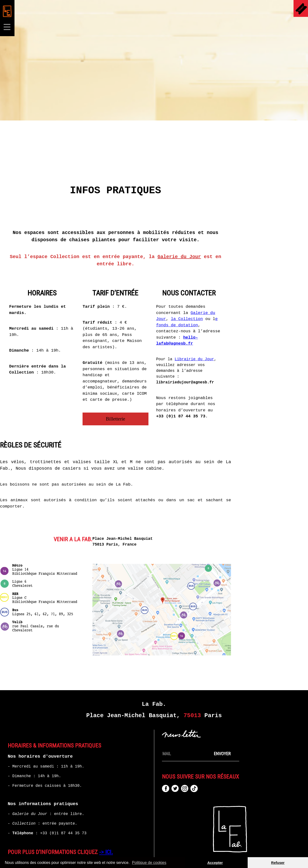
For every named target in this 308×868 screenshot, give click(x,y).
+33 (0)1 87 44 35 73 (63, 816)
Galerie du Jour (241, 240)
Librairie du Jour (255, 342)
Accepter (215, 863)
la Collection (248, 302)
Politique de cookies (149, 863)
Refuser (278, 863)
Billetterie (177, 402)
